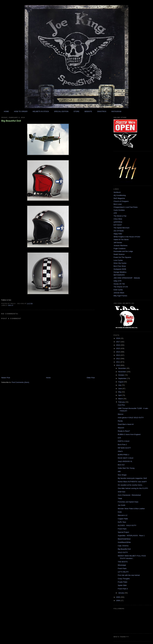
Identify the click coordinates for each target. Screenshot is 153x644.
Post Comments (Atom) (20, 382)
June (120, 389)
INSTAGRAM (116, 111)
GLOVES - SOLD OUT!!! (127, 525)
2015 (118, 348)
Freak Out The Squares (122, 257)
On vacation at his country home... (131, 485)
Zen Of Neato (119, 231)
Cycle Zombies (119, 210)
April (120, 395)
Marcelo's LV (123, 515)
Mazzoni (121, 428)
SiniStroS (117, 192)
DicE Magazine (119, 198)
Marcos (121, 414)
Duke (120, 512)
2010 (118, 365)
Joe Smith (121, 505)
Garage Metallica (120, 272)
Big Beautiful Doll (11, 121)
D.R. (119, 438)
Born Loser (118, 204)
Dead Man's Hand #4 (126, 424)
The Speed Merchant (121, 228)
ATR (115, 213)
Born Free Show (120, 266)
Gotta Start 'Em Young (126, 468)
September (123, 378)
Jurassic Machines (121, 246)
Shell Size (121, 492)
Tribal (120, 498)
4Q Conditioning (120, 195)
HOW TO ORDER (21, 111)
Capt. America (123, 546)
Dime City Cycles (120, 263)
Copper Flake (123, 519)
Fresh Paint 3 (123, 589)
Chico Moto (118, 219)
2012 (118, 359)
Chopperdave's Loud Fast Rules (126, 207)
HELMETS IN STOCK (41, 111)
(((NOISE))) (118, 222)
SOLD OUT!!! (123, 552)
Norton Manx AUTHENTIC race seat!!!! (132, 482)
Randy (120, 421)
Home (48, 378)
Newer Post (6, 378)
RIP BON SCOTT (124, 448)
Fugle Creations (120, 248)
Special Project (123, 532)
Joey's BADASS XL (125, 461)
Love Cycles (118, 260)
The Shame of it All (121, 287)
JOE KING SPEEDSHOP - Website (127, 278)
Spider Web (122, 585)
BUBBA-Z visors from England (129, 434)
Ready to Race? (124, 431)
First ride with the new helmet (129, 575)
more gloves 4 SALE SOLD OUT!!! (131, 418)
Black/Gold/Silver (124, 539)
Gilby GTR (118, 281)
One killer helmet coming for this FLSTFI (133, 488)
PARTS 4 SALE (124, 441)
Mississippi (122, 565)
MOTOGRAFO (119, 275)
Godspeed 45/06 (120, 269)
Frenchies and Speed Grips (128, 502)
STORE (76, 111)
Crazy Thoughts (124, 579)
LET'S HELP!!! (123, 572)
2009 (118, 597)
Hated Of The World (121, 240)
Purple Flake (122, 582)
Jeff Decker (118, 243)
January (121, 593)
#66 (119, 471)
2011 (118, 362)
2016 (118, 345)
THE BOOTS (123, 562)
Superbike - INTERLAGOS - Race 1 (131, 536)
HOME (6, 111)
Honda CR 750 (119, 284)
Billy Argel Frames (120, 296)
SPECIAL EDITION (61, 111)
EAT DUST (118, 225)
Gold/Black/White (124, 542)
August (121, 382)
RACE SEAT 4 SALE (126, 458)
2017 (118, 342)
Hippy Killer (118, 234)
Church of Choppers (121, 201)
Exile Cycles (118, 290)
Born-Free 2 (122, 445)
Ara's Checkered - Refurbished (129, 495)
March (121, 399)
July (120, 385)
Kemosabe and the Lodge (123, 251)
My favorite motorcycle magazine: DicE (132, 478)
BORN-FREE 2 (123, 455)
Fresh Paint (122, 529)
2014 (118, 352)
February (122, 402)
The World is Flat (120, 216)
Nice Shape (122, 475)
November (122, 372)
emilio (11, 305)
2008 (118, 601)
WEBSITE (88, 111)
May (120, 392)
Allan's (120, 451)
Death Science (119, 254)
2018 (118, 338)
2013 (118, 355)
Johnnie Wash (119, 293)
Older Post (91, 378)
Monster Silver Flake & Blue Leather (131, 509)
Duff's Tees (122, 522)
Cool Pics (121, 405)
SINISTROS (102, 111)
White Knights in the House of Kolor (127, 237)
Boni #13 (121, 465)
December (122, 368)
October (121, 375)
